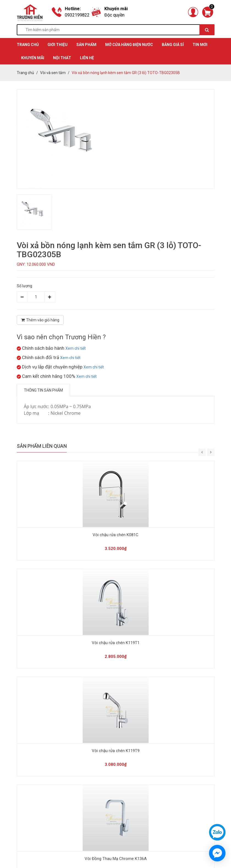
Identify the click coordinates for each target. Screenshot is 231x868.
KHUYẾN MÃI (33, 58)
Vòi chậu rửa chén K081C (115, 535)
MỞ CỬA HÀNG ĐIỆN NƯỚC (129, 45)
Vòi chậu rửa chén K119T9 (116, 751)
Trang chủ (25, 73)
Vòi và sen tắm (53, 73)
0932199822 (77, 15)
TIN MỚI (200, 45)
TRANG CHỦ (28, 45)
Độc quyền (114, 15)
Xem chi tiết (76, 348)
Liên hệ (87, 58)
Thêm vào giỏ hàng (40, 320)
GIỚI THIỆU (58, 45)
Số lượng (24, 286)
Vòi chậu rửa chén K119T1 (116, 643)
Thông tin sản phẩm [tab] (43, 390)
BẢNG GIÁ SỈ (173, 45)
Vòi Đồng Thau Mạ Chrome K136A (116, 859)
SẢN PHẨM (86, 45)
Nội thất (62, 58)
